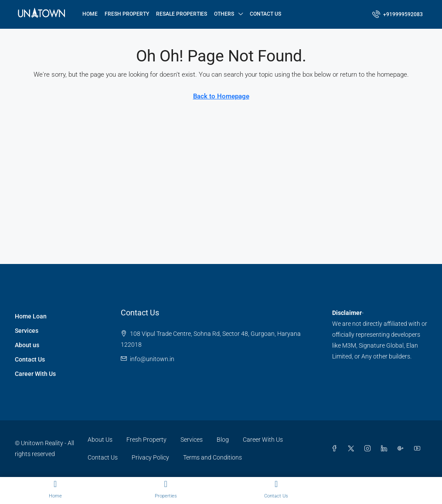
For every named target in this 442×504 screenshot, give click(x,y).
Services (27, 331)
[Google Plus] (402, 449)
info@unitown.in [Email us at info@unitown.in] (152, 359)
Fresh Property (127, 14)
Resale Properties (182, 14)
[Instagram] (369, 449)
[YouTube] (419, 449)
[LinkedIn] (386, 449)
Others (224, 14)
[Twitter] (353, 449)
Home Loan (31, 316)
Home (90, 14)
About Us (100, 440)
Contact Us (265, 14)
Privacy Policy (150, 457)
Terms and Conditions (212, 457)
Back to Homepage (221, 96)
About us (27, 345)
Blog (223, 440)
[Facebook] (336, 449)
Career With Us (35, 374)
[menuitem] (398, 14)
